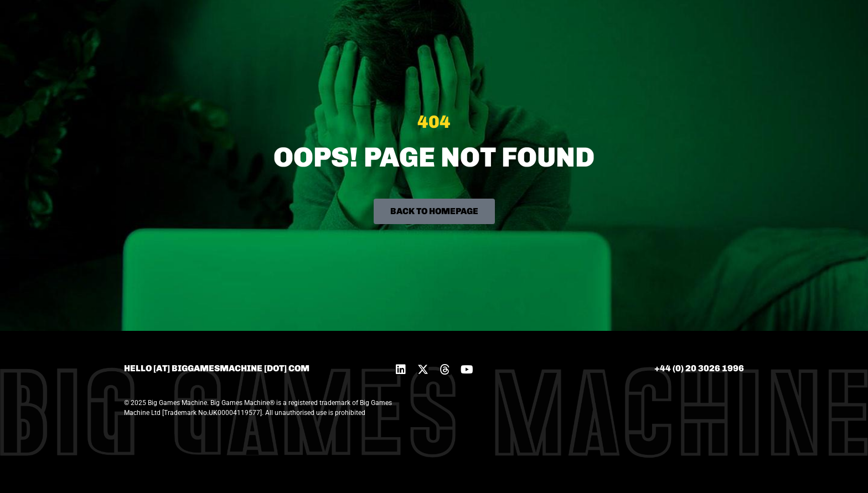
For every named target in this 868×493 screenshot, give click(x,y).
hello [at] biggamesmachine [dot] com (217, 368)
